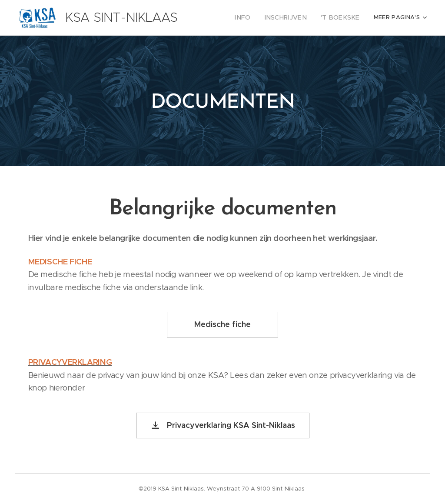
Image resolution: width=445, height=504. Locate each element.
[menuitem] (255, 18)
